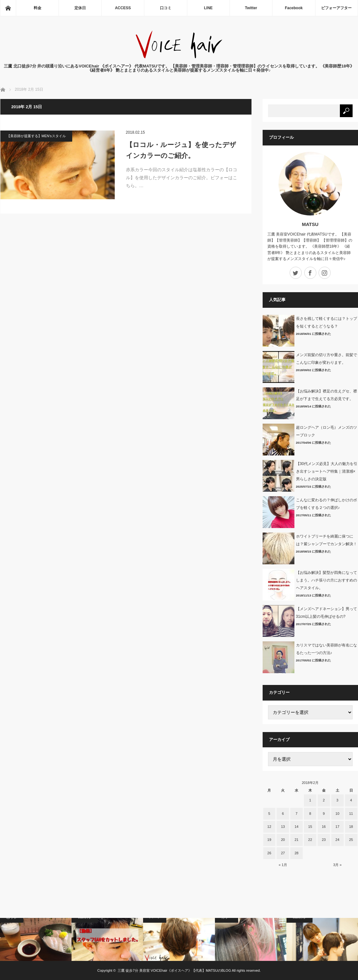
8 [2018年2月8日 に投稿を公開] (310, 814)
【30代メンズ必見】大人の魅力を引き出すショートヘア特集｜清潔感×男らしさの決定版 (327, 471)
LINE (208, 8)
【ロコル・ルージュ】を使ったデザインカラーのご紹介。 (181, 150)
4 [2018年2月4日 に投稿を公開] (351, 800)
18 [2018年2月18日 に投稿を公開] (351, 827)
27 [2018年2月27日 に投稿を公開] (283, 853)
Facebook (294, 8)
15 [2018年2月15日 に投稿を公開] (310, 827)
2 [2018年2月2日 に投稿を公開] (324, 800)
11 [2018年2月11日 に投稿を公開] (351, 814)
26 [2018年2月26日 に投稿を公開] (269, 853)
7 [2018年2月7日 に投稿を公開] (297, 814)
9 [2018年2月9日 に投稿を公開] (324, 814)
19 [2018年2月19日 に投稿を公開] (269, 840)
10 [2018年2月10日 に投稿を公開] (337, 814)
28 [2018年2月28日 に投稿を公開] (296, 853)
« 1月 (283, 865)
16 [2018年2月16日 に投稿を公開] (324, 827)
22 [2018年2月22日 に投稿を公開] (310, 840)
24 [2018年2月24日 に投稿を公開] (337, 840)
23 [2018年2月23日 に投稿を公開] (324, 840)
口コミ (166, 8)
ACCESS (123, 8)
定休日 (80, 8)
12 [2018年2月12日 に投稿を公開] (269, 827)
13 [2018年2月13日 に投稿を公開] (283, 827)
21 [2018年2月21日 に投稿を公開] (296, 840)
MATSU (310, 224)
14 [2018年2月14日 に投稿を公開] (296, 827)
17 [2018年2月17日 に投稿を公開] (337, 827)
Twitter (251, 8)
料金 (38, 8)
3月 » (337, 865)
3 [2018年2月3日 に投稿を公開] (337, 800)
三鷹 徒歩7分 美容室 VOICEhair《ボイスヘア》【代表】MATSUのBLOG (174, 970)
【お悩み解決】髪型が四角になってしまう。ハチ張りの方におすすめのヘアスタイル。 (327, 580)
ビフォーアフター (336, 8)
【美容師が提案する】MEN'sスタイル (36, 136)
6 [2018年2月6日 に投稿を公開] (283, 814)
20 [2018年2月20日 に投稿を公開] (283, 840)
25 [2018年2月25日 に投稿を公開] (351, 840)
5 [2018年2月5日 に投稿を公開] (269, 814)
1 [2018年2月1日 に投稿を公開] (310, 800)
